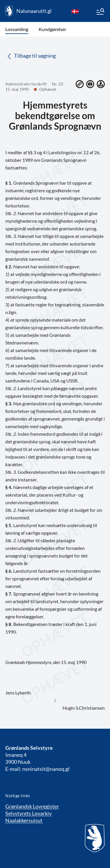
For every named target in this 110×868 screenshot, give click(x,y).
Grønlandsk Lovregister (32, 806)
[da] (75, 11)
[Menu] (100, 12)
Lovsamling (17, 29)
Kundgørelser (53, 29)
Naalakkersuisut (24, 820)
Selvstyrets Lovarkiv (28, 813)
